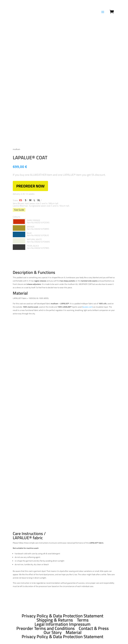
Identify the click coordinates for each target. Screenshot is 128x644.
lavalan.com (87, 307)
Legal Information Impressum (63, 624)
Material (74, 632)
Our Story (53, 632)
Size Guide (19, 210)
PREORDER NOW (30, 186)
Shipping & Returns (55, 620)
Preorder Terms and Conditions (46, 628)
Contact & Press (94, 628)
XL (39, 200)
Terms (83, 620)
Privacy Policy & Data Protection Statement (62, 616)
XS (20, 200)
